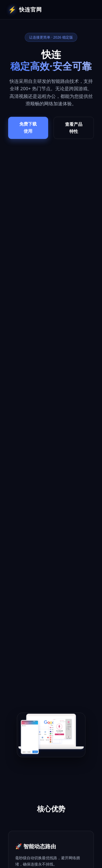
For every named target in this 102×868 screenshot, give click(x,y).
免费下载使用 (28, 127)
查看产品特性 (74, 128)
